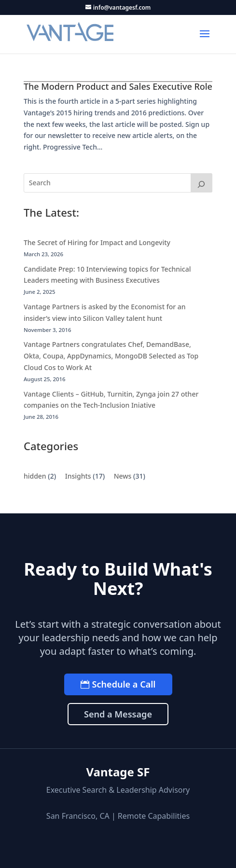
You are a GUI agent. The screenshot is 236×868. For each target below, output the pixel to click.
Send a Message (118, 714)
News (123, 476)
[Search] (202, 183)
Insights (78, 476)
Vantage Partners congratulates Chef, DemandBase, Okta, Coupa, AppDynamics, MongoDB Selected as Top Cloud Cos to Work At (111, 356)
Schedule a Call (124, 684)
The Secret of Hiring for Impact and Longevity (97, 242)
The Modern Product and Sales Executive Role (118, 86)
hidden (35, 476)
